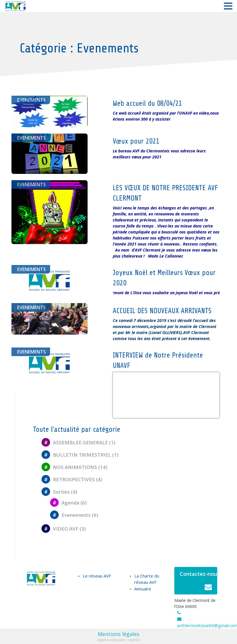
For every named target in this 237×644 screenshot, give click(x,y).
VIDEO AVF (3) (64, 529)
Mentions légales (118, 634)
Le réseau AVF (97, 576)
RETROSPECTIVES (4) (72, 479)
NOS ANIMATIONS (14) (74, 467)
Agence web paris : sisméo (119, 640)
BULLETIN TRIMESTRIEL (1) (80, 455)
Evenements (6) (74, 515)
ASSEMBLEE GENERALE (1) (78, 442)
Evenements (31, 100)
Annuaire (143, 589)
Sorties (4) (59, 492)
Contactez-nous (199, 582)
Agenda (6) (68, 503)
